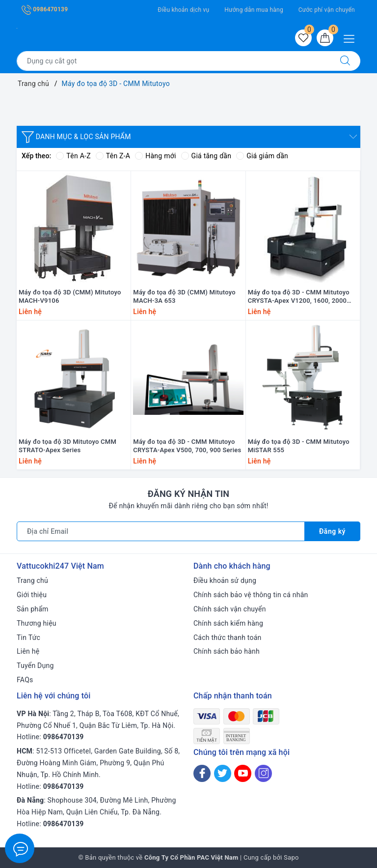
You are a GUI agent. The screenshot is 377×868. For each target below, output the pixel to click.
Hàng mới (155, 156)
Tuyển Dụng (35, 665)
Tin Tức (28, 637)
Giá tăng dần (206, 156)
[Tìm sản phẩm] (174, 61)
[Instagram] (263, 773)
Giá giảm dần (262, 156)
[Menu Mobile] (352, 38)
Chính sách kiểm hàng (228, 623)
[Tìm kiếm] (345, 61)
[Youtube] (243, 773)
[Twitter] (223, 773)
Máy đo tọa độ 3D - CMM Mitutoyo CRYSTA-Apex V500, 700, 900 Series (187, 446)
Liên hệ (28, 651)
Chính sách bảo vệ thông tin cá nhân (251, 595)
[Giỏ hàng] (325, 38)
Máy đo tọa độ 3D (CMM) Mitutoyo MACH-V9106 (70, 296)
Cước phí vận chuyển (327, 10)
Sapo (291, 857)
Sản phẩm (33, 609)
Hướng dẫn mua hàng (254, 10)
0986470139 (45, 9)
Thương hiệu (37, 623)
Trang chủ (32, 580)
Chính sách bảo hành (227, 651)
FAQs (25, 680)
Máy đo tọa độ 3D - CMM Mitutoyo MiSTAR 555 (299, 446)
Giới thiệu (32, 595)
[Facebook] (202, 773)
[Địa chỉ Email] (161, 531)
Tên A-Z (73, 156)
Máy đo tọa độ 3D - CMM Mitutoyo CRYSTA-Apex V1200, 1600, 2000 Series (299, 297)
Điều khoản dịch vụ (183, 10)
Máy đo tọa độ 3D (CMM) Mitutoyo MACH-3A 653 (184, 296)
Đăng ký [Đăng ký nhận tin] (332, 531)
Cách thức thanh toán (228, 637)
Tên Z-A (113, 156)
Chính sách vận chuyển (230, 609)
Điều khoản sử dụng (225, 580)
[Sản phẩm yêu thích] (303, 38)
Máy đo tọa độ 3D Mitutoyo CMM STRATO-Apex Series (67, 446)
